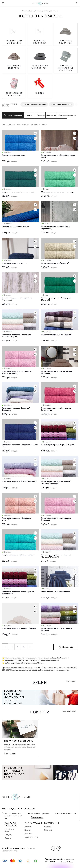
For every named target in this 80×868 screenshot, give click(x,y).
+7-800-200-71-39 (67, 813)
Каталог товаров (11, 824)
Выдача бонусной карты (19, 741)
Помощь (28, 827)
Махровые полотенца (66, 42)
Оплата (27, 830)
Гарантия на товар (31, 837)
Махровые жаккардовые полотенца (66, 68)
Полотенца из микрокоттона (40, 67)
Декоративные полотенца (14, 94)
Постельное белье (9, 830)
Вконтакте (53, 848)
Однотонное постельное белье (34, 104)
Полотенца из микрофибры (14, 42)
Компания (52, 823)
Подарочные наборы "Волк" (62, 104)
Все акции (71, 682)
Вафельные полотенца (40, 42)
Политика (48, 830)
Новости (48, 827)
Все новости (69, 711)
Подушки (8, 835)
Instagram (59, 848)
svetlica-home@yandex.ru (40, 814)
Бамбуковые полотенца (14, 67)
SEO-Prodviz (50, 862)
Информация (34, 823)
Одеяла (8, 838)
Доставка (28, 833)
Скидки (40, 93)
